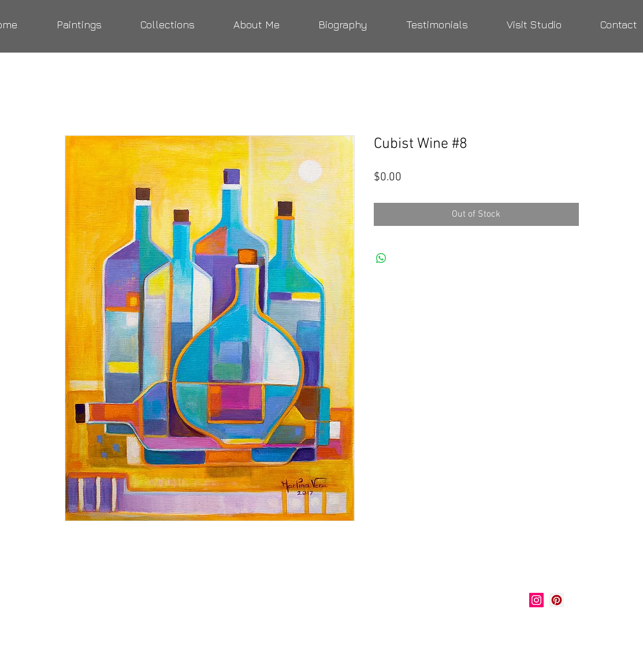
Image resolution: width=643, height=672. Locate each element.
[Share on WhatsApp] (381, 258)
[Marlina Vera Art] (557, 600)
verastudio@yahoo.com (127, 629)
